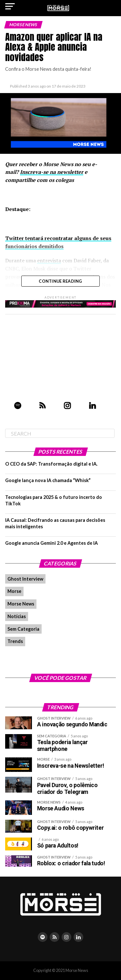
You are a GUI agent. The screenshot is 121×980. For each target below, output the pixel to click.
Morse (14, 591)
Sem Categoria (23, 629)
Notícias (17, 616)
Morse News (21, 604)
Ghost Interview (25, 579)
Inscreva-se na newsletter (52, 172)
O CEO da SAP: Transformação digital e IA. (51, 464)
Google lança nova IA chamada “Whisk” (48, 480)
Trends (15, 641)
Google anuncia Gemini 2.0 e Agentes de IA (51, 543)
